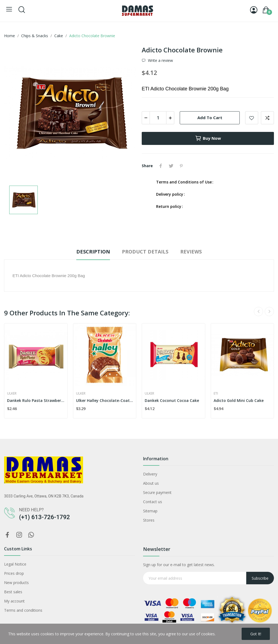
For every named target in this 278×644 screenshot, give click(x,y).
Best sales (13, 592)
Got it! (256, 634)
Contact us (153, 502)
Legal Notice (15, 564)
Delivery (150, 474)
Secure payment (157, 492)
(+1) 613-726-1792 (44, 517)
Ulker (12, 394)
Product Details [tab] (145, 252)
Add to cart (210, 118)
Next (269, 312)
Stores (149, 520)
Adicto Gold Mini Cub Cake (239, 400)
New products (16, 583)
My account (14, 601)
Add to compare (267, 118)
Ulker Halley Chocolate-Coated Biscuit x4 (105, 400)
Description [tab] (93, 252)
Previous (258, 312)
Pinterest (181, 166)
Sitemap (150, 511)
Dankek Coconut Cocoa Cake (172, 400)
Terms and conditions (23, 610)
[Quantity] (158, 118)
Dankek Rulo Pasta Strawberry (36, 400)
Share (161, 166)
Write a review (160, 61)
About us (151, 483)
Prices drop (14, 573)
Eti (216, 394)
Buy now (208, 138)
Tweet (171, 166)
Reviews (191, 252)
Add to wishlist (252, 118)
